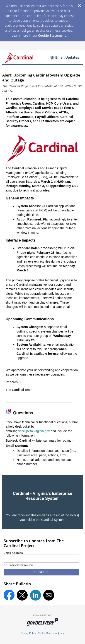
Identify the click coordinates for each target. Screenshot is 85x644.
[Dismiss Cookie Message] (79, 4)
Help (62, 633)
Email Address (13, 553)
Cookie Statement (52, 35)
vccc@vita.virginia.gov (34, 431)
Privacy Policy (28, 633)
